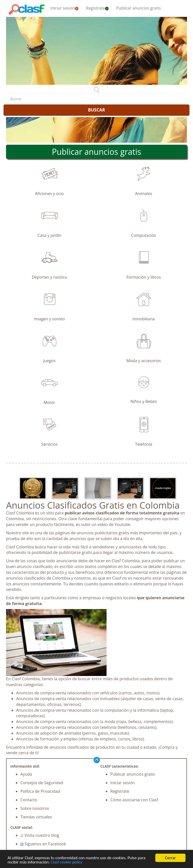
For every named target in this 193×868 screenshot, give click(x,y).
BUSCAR (96, 110)
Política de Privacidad (40, 791)
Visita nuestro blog (40, 835)
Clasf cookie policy (67, 862)
